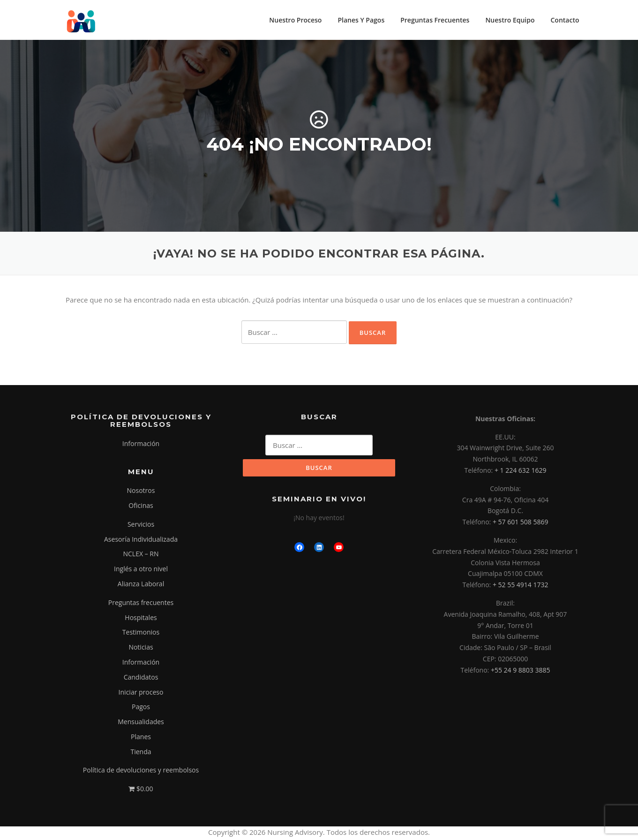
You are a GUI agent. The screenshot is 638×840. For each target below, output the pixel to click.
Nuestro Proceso (295, 20)
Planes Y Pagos (361, 20)
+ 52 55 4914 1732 (521, 586)
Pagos (141, 708)
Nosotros (141, 492)
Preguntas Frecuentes (435, 20)
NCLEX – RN (141, 556)
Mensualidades (141, 723)
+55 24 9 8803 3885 (521, 671)
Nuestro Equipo (510, 20)
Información (141, 445)
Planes (141, 738)
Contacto (565, 20)
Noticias (141, 648)
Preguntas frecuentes (141, 604)
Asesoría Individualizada (141, 541)
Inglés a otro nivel (141, 570)
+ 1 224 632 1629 (521, 472)
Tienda (141, 753)
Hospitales (141, 619)
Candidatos (141, 678)
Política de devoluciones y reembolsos (141, 772)
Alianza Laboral (141, 585)
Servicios (141, 526)
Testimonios (141, 634)
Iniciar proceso (141, 693)
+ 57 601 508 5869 (521, 523)
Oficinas (141, 507)
